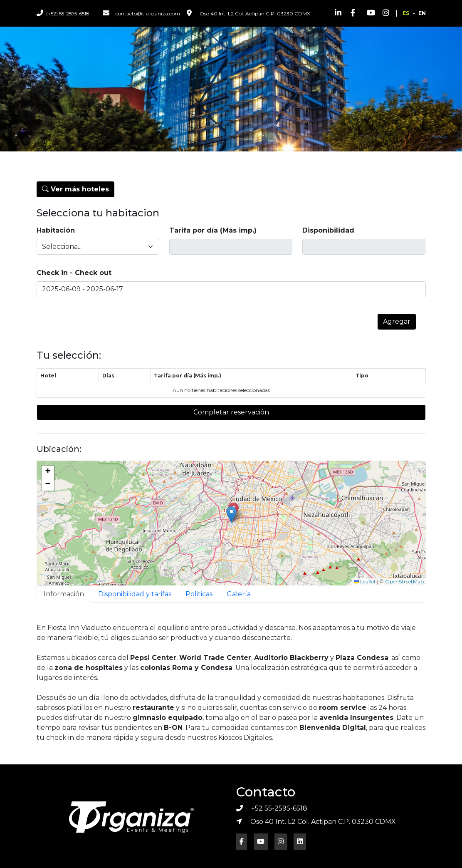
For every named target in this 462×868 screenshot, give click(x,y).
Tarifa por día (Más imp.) (213, 230)
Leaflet (365, 582)
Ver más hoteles (75, 189)
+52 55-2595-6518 (272, 808)
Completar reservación (231, 412)
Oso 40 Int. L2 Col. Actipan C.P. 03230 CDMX (248, 13)
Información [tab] (64, 594)
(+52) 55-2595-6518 (63, 13)
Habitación (56, 230)
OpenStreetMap (404, 582)
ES (406, 13)
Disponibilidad (328, 230)
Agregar (397, 321)
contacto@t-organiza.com (141, 13)
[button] (231, 515)
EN (422, 13)
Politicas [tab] (199, 594)
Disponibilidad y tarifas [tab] (135, 594)
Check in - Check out (74, 273)
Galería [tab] (239, 594)
